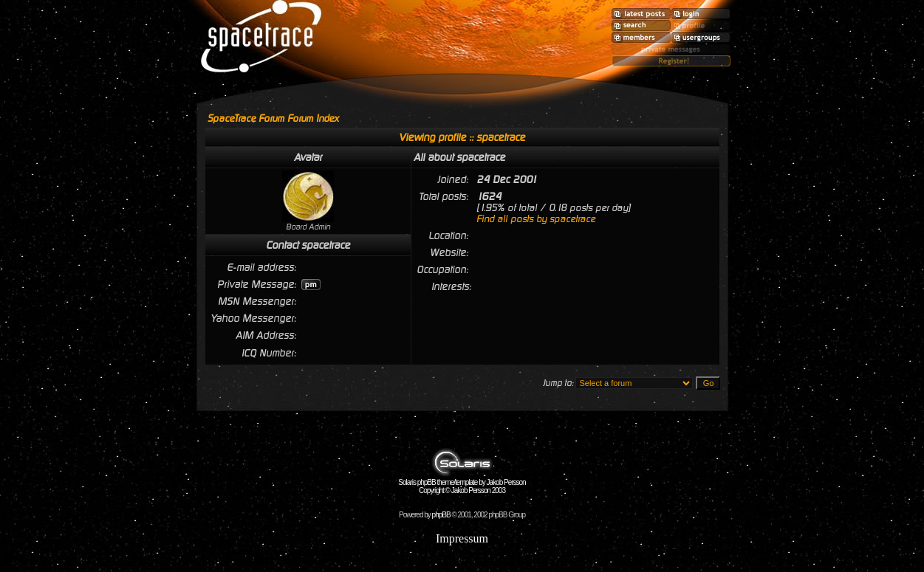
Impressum (462, 538)
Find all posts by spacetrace (536, 219)
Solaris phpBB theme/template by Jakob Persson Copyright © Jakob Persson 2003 (462, 483)
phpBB (441, 515)
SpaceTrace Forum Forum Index (273, 118)
